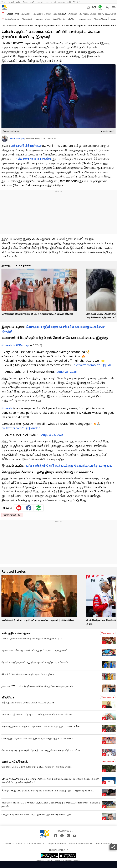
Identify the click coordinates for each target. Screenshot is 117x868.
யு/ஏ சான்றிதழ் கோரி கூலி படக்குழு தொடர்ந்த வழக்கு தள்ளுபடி (69, 465)
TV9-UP (76, 2)
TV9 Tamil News (9, 25)
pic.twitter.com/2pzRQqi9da (93, 365)
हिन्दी (4, 2)
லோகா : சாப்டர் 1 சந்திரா (34, 159)
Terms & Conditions (104, 844)
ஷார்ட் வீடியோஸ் (107, 14)
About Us (21, 844)
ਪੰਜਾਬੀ (54, 2)
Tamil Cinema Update (12, 515)
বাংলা (47, 2)
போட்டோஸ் (59, 19)
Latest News (13, 14)
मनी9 (69, 2)
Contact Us (9, 844)
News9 (11, 2)
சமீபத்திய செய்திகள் (16, 633)
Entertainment (26, 25)
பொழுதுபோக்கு (87, 14)
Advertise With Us (36, 844)
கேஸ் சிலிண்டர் (12, 19)
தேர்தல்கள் (27, 19)
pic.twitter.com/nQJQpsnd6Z (21, 428)
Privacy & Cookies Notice (81, 844)
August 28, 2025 (66, 372)
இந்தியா (73, 14)
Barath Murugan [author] (17, 139)
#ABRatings (22, 345)
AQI (94, 7)
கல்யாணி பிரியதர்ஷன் (26, 146)
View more (108, 633)
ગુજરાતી (40, 2)
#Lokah (7, 345)
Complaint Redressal (57, 844)
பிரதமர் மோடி (100, 19)
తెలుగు (25, 2)
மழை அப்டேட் (43, 19)
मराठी (32, 2)
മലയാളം (62, 2)
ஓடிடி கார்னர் (85, 19)
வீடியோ (72, 19)
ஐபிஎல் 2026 (60, 14)
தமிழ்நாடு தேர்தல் (42, 14)
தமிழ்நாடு (26, 14)
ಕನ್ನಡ (18, 2)
